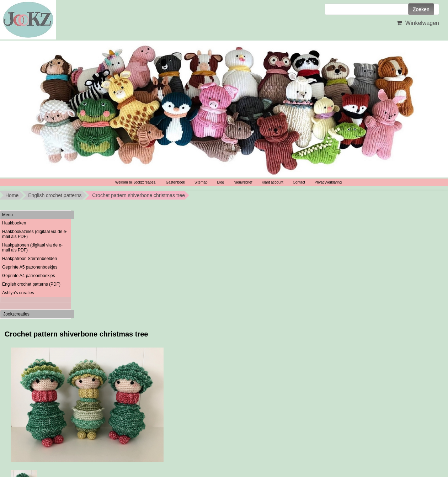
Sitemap (201, 182)
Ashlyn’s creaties (18, 293)
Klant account (273, 182)
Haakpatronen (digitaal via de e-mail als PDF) (32, 248)
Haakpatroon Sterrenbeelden (30, 259)
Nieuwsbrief (243, 182)
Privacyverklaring (328, 182)
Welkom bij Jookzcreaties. (136, 182)
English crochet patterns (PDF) (31, 284)
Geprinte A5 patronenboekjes (30, 267)
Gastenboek (175, 182)
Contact (299, 182)
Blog (220, 182)
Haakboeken (14, 223)
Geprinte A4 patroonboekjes (29, 276)
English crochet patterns (55, 195)
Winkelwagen (417, 23)
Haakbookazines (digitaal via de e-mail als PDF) (35, 234)
